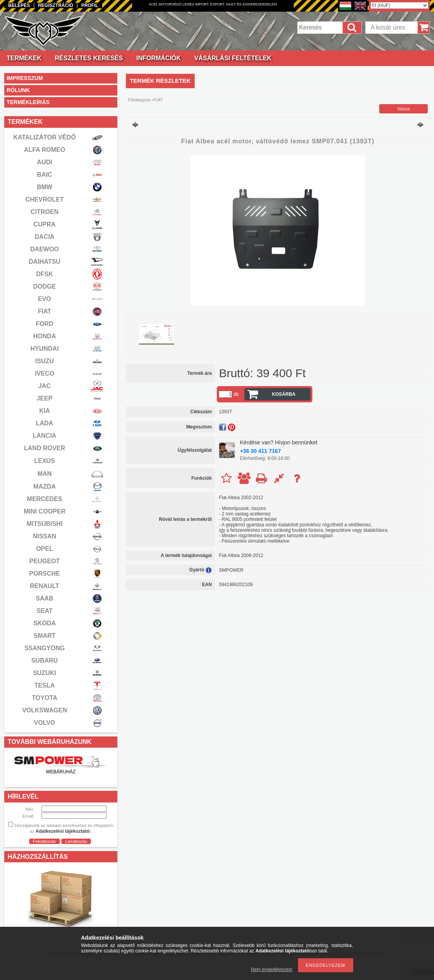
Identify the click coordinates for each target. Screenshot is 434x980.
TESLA (44, 685)
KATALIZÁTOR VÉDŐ (44, 137)
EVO (45, 299)
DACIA (44, 237)
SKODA (45, 623)
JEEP (44, 398)
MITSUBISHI (44, 524)
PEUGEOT (45, 561)
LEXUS (44, 461)
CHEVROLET (44, 199)
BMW (45, 187)
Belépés (19, 5)
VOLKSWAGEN (45, 710)
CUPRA (44, 224)
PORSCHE (44, 574)
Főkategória (139, 100)
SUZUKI (45, 673)
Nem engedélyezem (272, 970)
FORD (44, 324)
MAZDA (45, 487)
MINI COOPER (45, 511)
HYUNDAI (44, 349)
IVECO (45, 373)
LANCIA (44, 436)
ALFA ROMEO (45, 150)
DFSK (45, 274)
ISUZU (45, 361)
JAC (45, 386)
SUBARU (44, 661)
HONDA (44, 336)
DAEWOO (45, 249)
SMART (44, 636)
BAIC (44, 175)
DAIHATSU (44, 262)
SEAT (44, 611)
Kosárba (284, 394)
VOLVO (44, 723)
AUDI (44, 162)
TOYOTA (44, 698)
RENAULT (44, 586)
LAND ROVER (45, 448)
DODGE (44, 286)
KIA (45, 411)
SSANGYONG (45, 648)
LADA (44, 423)
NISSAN (44, 536)
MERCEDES (44, 499)
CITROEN (45, 212)
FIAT (44, 311)
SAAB (44, 598)
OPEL (45, 549)
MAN (44, 474)
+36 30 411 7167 (260, 451)
